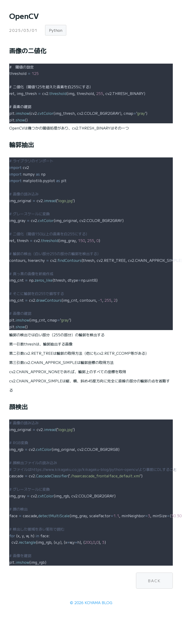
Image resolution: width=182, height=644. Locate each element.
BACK (154, 581)
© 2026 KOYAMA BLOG (91, 603)
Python (56, 30)
